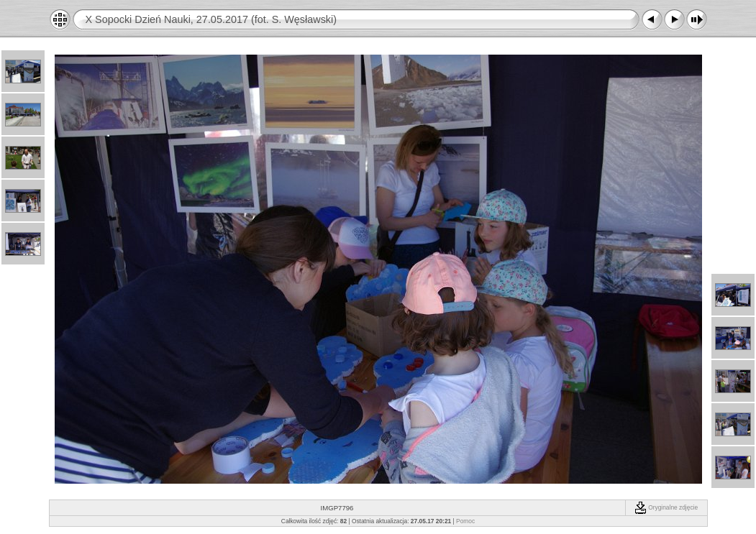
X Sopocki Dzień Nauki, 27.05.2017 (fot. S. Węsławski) (211, 19)
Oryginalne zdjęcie (666, 507)
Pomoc (465, 521)
